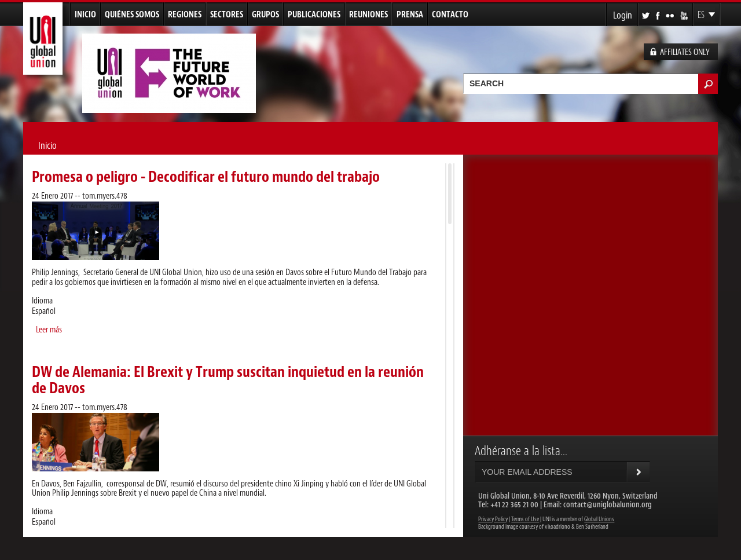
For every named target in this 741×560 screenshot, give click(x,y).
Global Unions (599, 519)
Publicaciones (314, 15)
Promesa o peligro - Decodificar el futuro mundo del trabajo (206, 177)
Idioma (42, 301)
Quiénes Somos (132, 15)
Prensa (410, 15)
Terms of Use (525, 519)
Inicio (85, 15)
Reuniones (368, 15)
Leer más (49, 330)
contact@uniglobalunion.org (608, 505)
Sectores (227, 15)
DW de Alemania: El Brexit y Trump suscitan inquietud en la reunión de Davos (228, 380)
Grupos (265, 15)
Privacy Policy (493, 519)
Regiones (185, 15)
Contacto (450, 15)
